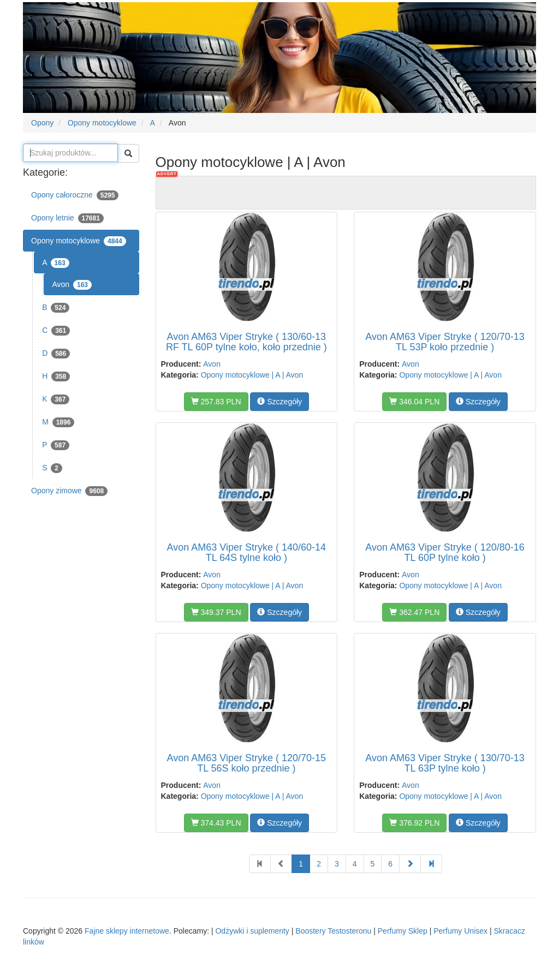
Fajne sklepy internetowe (127, 931)
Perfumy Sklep (403, 931)
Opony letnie (67, 218)
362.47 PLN (414, 612)
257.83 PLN (216, 402)
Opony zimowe (69, 491)
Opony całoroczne (75, 195)
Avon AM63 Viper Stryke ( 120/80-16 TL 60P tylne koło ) (445, 553)
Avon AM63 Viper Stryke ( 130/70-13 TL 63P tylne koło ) (445, 763)
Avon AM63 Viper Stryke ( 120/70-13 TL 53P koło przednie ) (445, 342)
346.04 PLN (414, 402)
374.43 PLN (216, 823)
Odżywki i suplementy (252, 931)
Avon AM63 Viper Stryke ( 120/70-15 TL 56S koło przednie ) (247, 763)
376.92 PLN (414, 823)
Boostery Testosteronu (333, 931)
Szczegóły (279, 402)
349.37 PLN (216, 612)
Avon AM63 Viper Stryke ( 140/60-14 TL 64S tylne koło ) (247, 553)
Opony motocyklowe (79, 241)
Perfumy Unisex (460, 931)
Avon (72, 285)
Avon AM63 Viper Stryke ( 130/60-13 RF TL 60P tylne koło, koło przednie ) (246, 342)
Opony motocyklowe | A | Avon (252, 375)
